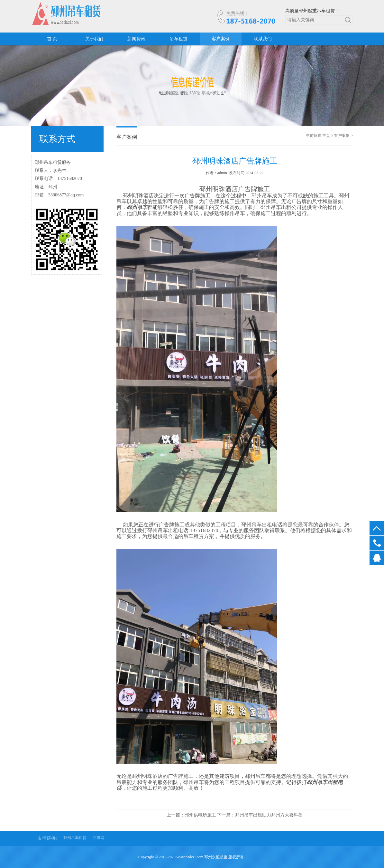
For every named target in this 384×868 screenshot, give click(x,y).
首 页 (52, 39)
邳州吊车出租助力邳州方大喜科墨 (269, 815)
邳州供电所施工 (200, 815)
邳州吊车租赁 (75, 838)
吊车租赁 (178, 39)
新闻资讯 (136, 39)
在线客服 (377, 558)
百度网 (99, 838)
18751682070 (377, 543)
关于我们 (94, 39)
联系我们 (263, 39)
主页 (326, 136)
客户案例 (221, 39)
